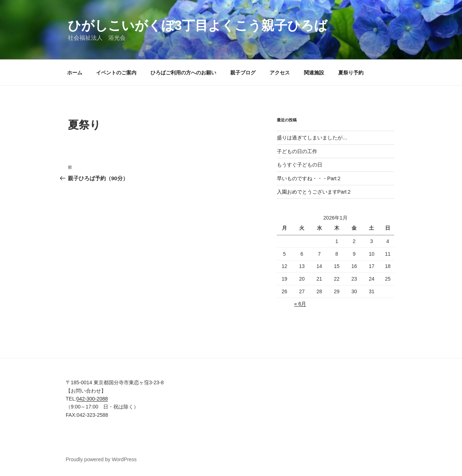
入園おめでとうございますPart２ (314, 192)
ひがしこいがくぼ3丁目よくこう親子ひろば (198, 25)
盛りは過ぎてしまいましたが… (312, 138)
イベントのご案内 (116, 73)
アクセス (280, 73)
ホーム (75, 73)
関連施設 (314, 73)
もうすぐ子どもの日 (300, 165)
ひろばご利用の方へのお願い (183, 73)
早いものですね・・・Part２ (309, 178)
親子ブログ (243, 73)
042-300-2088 (92, 399)
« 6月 (300, 304)
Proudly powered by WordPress (101, 459)
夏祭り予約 (351, 73)
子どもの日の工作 (297, 151)
